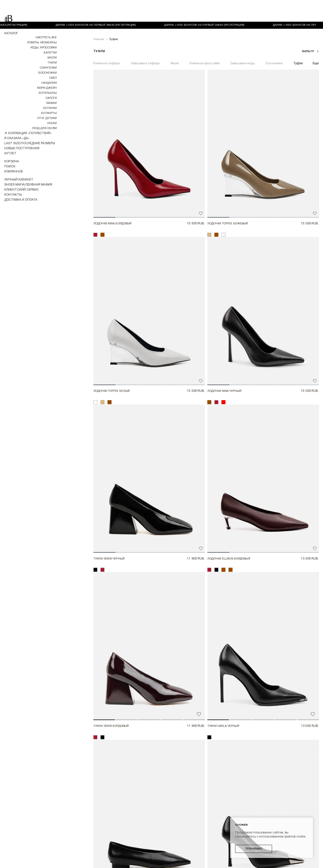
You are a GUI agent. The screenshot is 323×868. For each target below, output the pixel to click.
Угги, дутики (47, 118)
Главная (99, 18)
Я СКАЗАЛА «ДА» (17, 138)
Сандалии (49, 83)
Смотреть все (46, 38)
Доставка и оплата (21, 200)
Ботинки (50, 108)
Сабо (53, 78)
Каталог (11, 33)
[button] (100, 145)
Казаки (51, 103)
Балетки (50, 53)
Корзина (12, 161)
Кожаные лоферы (107, 42)
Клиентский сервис (22, 190)
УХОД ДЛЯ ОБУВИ (44, 128)
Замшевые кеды (243, 42)
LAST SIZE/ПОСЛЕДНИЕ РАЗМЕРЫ (30, 143)
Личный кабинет (19, 180)
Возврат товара (199, 836)
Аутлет (10, 153)
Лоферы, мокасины (42, 43)
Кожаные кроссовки (205, 42)
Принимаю (254, 849)
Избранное (14, 172)
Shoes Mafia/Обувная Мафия (28, 185)
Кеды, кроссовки (44, 48)
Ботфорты (49, 113)
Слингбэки (48, 68)
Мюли (52, 58)
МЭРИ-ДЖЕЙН (47, 88)
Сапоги (51, 98)
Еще (316, 42)
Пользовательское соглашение (161, 844)
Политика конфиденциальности (161, 852)
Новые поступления (22, 148)
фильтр (308, 30)
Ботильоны (48, 93)
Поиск (10, 167)
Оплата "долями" (165, 836)
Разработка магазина (23, 863)
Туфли (52, 63)
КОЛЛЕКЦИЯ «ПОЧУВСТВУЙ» (30, 133)
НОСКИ (52, 123)
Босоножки (48, 73)
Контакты (13, 195)
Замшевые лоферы (145, 42)
